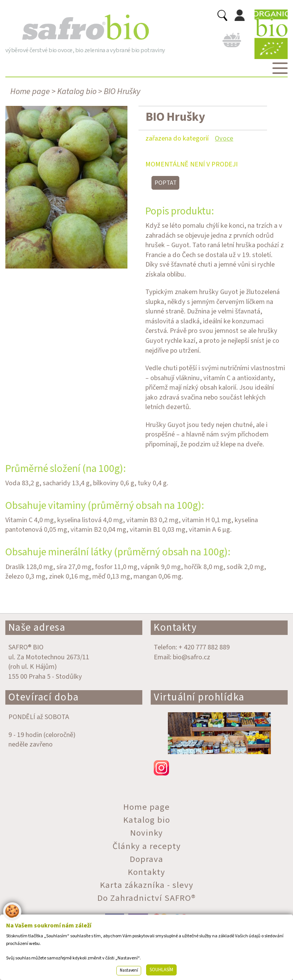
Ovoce (224, 138)
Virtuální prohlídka (199, 697)
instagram (219, 768)
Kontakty (175, 627)
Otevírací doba (44, 697)
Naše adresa (37, 627)
